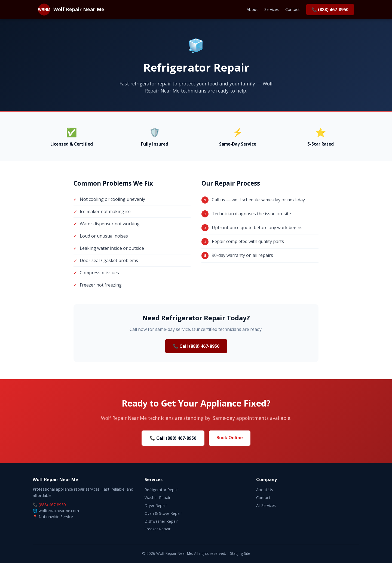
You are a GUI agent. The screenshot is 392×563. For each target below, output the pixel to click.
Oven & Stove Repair (163, 513)
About (252, 9)
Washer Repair (157, 498)
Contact (293, 9)
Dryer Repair (156, 505)
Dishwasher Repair (161, 521)
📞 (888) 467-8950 (330, 10)
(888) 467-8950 (52, 505)
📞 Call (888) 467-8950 (196, 346)
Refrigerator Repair (162, 490)
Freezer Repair (157, 529)
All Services (266, 505)
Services (272, 9)
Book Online (230, 438)
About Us (265, 490)
